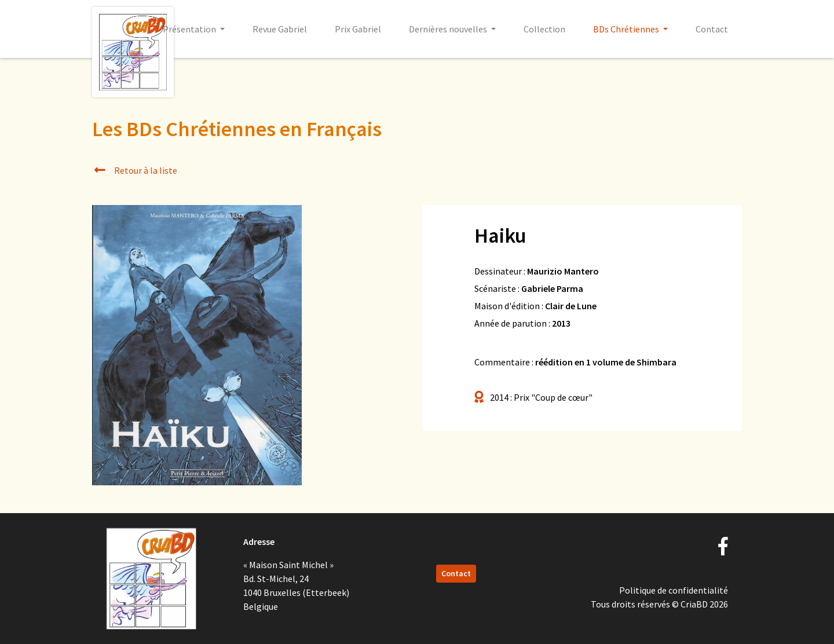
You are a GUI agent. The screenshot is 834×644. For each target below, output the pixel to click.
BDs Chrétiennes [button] (627, 29)
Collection (544, 29)
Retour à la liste (135, 170)
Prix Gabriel (358, 29)
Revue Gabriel (280, 29)
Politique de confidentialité (674, 590)
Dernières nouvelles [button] (449, 29)
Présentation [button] (190, 29)
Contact (712, 29)
